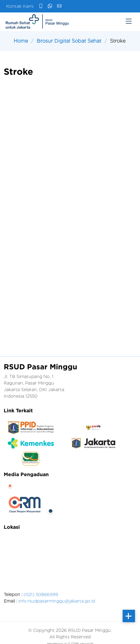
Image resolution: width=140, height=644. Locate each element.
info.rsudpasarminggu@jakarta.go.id (57, 601)
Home (21, 41)
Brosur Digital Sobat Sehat (69, 41)
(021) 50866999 (41, 594)
